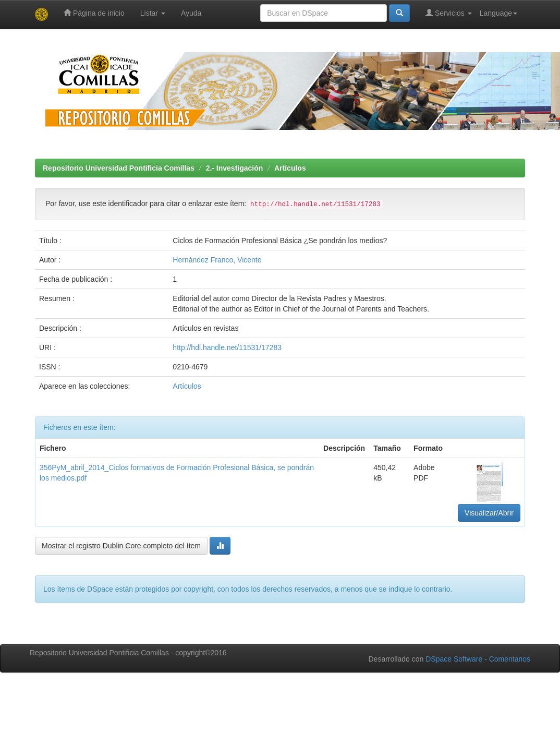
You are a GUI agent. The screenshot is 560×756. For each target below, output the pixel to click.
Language (498, 13)
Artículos (290, 168)
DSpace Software (454, 659)
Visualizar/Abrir (489, 513)
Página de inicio (94, 13)
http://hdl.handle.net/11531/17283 (227, 347)
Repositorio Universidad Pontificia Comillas (119, 168)
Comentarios (510, 659)
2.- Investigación (235, 168)
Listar (153, 13)
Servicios (449, 13)
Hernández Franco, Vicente (217, 260)
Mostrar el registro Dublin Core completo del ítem (121, 546)
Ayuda (191, 13)
